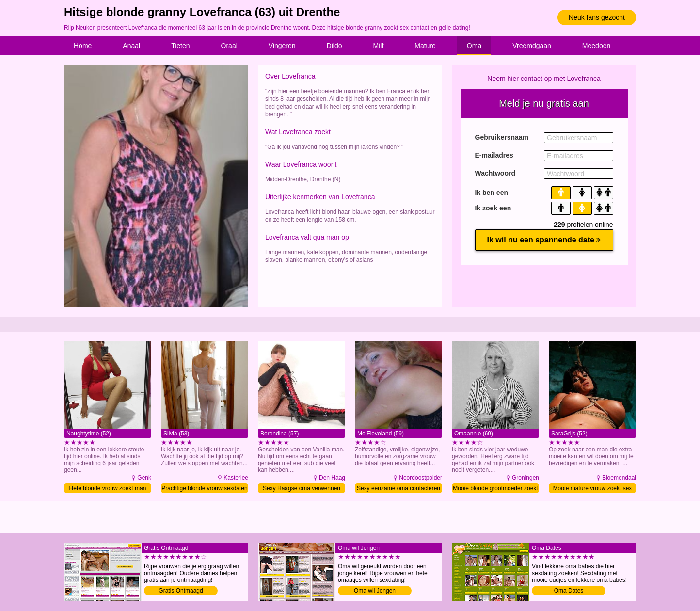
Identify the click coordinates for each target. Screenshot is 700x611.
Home (83, 46)
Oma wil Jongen (375, 591)
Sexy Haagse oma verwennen (302, 488)
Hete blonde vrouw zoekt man (108, 488)
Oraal (229, 46)
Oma (474, 46)
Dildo (334, 46)
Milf (379, 46)
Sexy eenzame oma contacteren (398, 488)
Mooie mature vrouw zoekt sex (593, 488)
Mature (425, 46)
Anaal (131, 46)
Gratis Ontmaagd (181, 591)
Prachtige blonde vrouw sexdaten (204, 488)
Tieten (180, 46)
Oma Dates (569, 591)
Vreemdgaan (532, 46)
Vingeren (282, 46)
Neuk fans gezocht (597, 17)
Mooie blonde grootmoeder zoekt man (495, 489)
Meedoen (596, 46)
